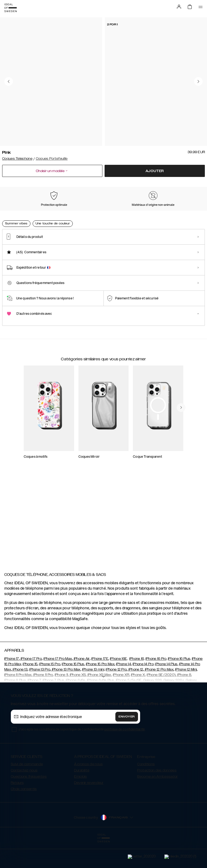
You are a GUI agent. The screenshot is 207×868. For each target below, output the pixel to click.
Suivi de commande (27, 791)
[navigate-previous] (181, 531)
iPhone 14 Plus (166, 691)
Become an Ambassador (157, 804)
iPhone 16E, (119, 686)
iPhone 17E (100, 686)
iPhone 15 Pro (50, 691)
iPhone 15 (30, 691)
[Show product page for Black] (44, 214)
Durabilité (82, 797)
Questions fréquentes (29, 804)
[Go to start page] (11, 8)
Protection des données (157, 797)
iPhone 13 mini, (94, 696)
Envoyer (127, 744)
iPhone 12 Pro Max (159, 696)
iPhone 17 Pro (31, 686)
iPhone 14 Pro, (143, 691)
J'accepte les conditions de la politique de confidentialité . (82, 756)
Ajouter (155, 171)
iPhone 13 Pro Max (66, 696)
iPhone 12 (135, 696)
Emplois (81, 804)
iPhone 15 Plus (73, 691)
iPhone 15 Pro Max (100, 691)
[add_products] (56, 460)
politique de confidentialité (125, 756)
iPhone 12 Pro (116, 696)
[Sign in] (179, 7)
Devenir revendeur (89, 810)
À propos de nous (89, 791)
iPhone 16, (137, 686)
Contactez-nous (24, 797)
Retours (17, 810)
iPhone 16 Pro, (156, 686)
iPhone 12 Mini (186, 696)
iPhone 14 (124, 691)
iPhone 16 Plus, (180, 686)
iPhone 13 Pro (40, 696)
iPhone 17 (12, 686)
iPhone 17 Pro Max (58, 686)
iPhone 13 (20, 696)
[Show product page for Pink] (15, 214)
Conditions (146, 791)
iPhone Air (81, 686)
